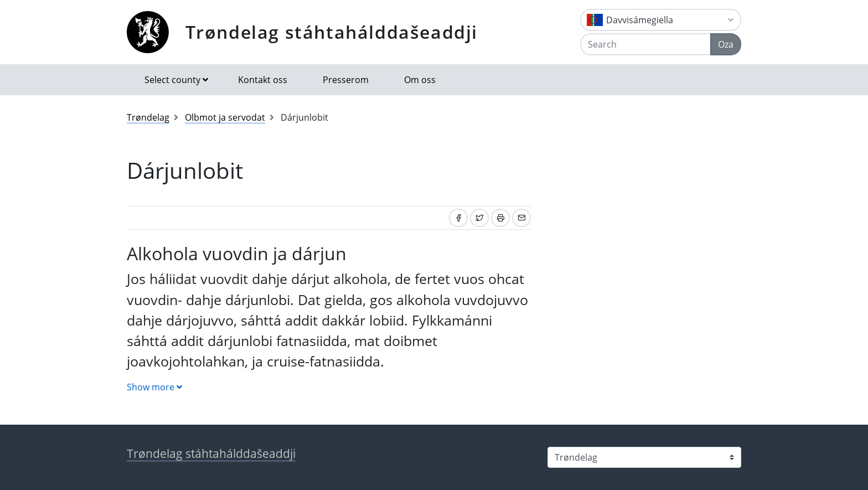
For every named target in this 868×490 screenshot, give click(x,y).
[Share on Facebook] (458, 218)
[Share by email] (521, 218)
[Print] (500, 218)
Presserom (346, 80)
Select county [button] (172, 80)
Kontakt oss (263, 80)
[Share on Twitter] (479, 218)
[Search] (645, 44)
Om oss (420, 80)
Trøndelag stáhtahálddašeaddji (332, 32)
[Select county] (644, 457)
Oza (726, 44)
